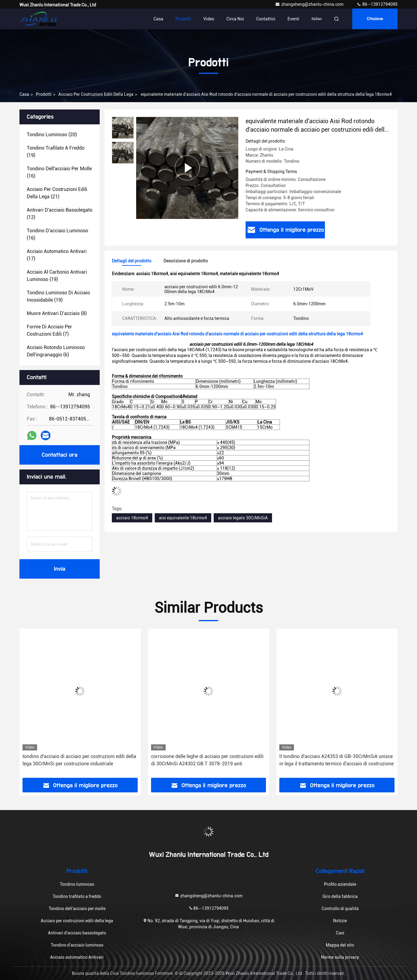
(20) (52, 135)
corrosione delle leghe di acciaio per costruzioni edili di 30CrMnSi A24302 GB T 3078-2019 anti (207, 760)
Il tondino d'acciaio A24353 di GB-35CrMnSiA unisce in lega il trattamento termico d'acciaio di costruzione (336, 760)
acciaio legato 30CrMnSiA (243, 518)
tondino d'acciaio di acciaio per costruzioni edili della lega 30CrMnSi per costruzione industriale (79, 760)
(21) (57, 193)
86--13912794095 (377, 4)
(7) (49, 330)
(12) (60, 214)
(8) (57, 313)
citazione (375, 19)
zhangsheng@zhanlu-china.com (310, 4)
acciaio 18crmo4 (132, 518)
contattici (266, 19)
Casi (340, 933)
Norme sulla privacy (340, 957)
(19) (56, 152)
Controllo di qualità (340, 909)
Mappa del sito (340, 945)
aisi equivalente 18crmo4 (183, 518)
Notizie (340, 921)
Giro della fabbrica (340, 896)
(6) (56, 351)
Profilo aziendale (340, 884)
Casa (158, 19)
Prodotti (183, 19)
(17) (57, 255)
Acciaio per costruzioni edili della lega (96, 94)
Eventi (293, 19)
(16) (59, 172)
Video (209, 19)
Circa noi (235, 19)
